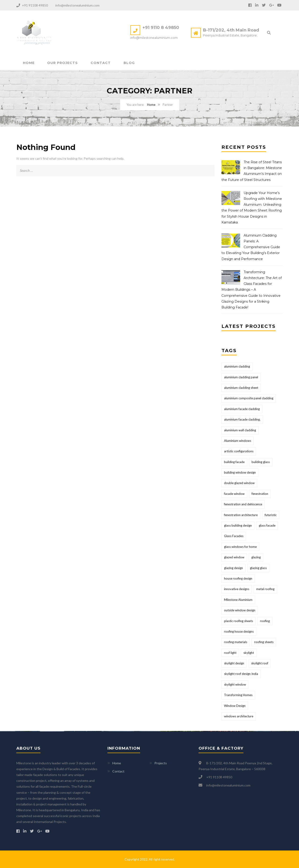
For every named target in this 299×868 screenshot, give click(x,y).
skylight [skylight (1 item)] (249, 653)
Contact (101, 63)
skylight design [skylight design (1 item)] (234, 663)
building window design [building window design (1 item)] (240, 473)
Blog (129, 63)
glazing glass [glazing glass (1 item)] (258, 568)
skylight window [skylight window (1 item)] (235, 685)
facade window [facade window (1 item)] (234, 494)
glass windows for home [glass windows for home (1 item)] (240, 547)
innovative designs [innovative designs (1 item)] (237, 589)
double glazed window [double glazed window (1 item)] (239, 483)
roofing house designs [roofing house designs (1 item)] (239, 632)
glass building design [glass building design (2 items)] (238, 526)
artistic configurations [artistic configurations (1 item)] (239, 451)
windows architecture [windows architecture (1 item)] (239, 716)
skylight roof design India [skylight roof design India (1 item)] (241, 674)
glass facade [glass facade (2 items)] (267, 526)
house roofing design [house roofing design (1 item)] (238, 579)
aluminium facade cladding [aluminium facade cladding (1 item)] (242, 409)
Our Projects (63, 63)
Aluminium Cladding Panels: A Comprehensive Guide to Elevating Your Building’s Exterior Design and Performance (251, 247)
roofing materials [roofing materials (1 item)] (236, 642)
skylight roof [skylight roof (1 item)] (260, 663)
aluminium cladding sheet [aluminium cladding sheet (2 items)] (241, 388)
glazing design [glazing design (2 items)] (233, 568)
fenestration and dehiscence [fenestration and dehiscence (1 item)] (243, 504)
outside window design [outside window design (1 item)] (240, 610)
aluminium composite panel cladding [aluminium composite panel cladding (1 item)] (249, 398)
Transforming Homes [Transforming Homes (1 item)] (238, 695)
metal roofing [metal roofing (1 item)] (265, 589)
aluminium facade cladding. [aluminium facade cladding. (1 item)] (242, 420)
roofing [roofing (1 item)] (265, 621)
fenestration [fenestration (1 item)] (260, 494)
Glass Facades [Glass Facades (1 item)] (234, 536)
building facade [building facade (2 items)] (234, 462)
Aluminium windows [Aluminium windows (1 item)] (238, 441)
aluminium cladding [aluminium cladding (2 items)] (237, 367)
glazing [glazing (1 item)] (256, 557)
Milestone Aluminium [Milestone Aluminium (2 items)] (238, 600)
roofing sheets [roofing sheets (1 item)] (264, 642)
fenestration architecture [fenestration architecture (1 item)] (241, 515)
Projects (161, 763)
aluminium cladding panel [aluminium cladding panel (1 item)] (241, 377)
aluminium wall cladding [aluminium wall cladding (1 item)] (240, 430)
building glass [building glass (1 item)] (261, 462)
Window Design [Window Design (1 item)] (235, 706)
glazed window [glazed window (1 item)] (234, 557)
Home (29, 63)
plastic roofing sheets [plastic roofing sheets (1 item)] (238, 621)
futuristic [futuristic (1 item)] (271, 515)
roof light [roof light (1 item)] (230, 653)
